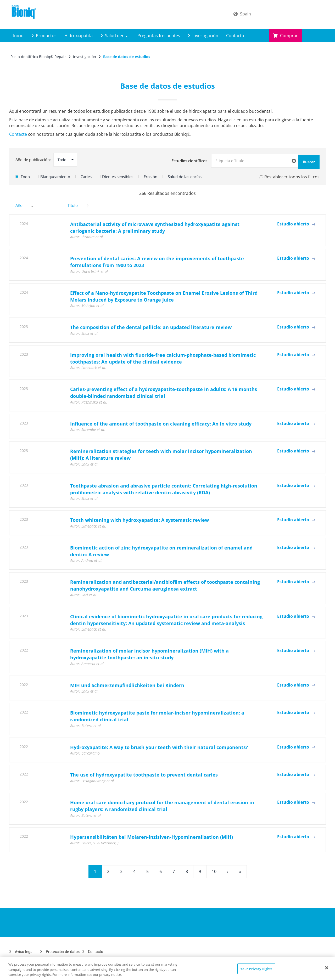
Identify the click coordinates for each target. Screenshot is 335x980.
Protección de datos (60, 950)
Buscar (303, 160)
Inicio (18, 36)
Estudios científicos (189, 160)
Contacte (18, 134)
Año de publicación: (33, 160)
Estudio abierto (296, 222)
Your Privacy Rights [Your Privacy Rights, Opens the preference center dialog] (256, 968)
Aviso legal (21, 950)
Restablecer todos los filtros (289, 175)
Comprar (285, 36)
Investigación (203, 36)
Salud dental (115, 36)
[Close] (327, 968)
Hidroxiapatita (79, 36)
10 (214, 869)
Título (78, 203)
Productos (44, 36)
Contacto (235, 36)
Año (24, 203)
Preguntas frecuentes (159, 36)
